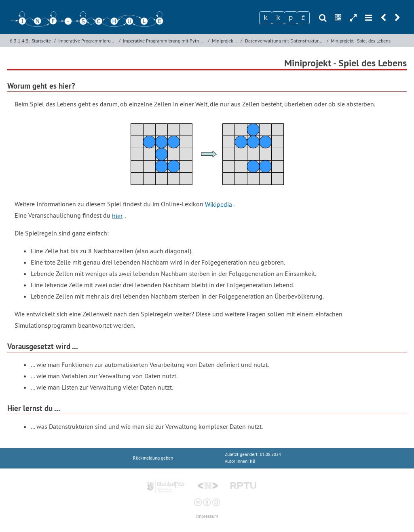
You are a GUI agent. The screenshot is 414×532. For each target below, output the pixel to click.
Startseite (41, 41)
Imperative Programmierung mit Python (164, 41)
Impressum (207, 516)
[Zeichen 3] (291, 18)
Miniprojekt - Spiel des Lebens (361, 41)
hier (117, 215)
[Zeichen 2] (278, 18)
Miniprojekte (225, 41)
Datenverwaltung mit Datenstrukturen (284, 41)
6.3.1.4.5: (20, 41)
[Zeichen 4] (303, 18)
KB (252, 461)
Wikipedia (219, 204)
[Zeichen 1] (266, 18)
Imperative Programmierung (87, 41)
